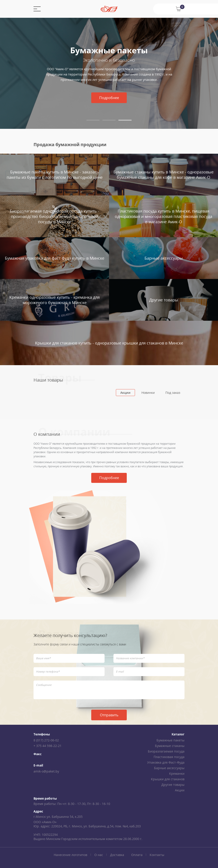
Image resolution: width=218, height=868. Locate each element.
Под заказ (173, 393)
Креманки (177, 773)
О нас (99, 855)
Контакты (157, 855)
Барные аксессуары (169, 768)
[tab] (93, 120)
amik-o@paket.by (46, 771)
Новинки (148, 393)
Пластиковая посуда (169, 757)
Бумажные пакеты (170, 740)
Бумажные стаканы (170, 746)
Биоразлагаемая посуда (166, 751)
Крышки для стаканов (168, 779)
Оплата (137, 855)
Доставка (117, 855)
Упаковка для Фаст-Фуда (166, 762)
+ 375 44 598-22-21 (48, 746)
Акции (125, 393)
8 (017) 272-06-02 (46, 740)
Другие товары (173, 785)
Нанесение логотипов (70, 855)
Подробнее (109, 98)
